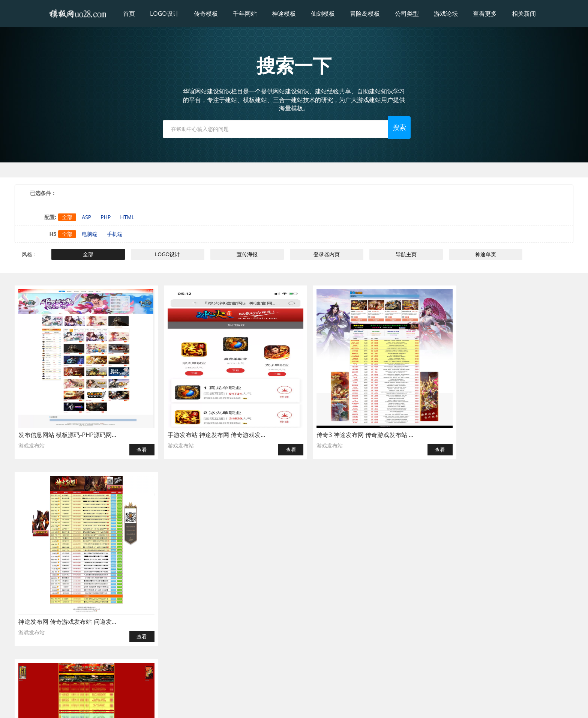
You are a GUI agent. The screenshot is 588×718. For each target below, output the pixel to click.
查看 (134, 450)
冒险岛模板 (365, 14)
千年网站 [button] (245, 14)
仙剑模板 (323, 14)
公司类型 (407, 14)
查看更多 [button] (485, 14)
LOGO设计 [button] (164, 14)
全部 (67, 217)
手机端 (115, 234)
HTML (127, 217)
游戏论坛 (446, 14)
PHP (106, 217)
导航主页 (406, 254)
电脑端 (90, 234)
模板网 (279, 705)
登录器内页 (327, 254)
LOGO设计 (168, 254)
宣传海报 (247, 254)
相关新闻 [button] (524, 14)
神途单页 (486, 254)
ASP (86, 217)
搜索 (406, 128)
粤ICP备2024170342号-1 (359, 705)
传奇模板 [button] (206, 14)
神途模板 (284, 14)
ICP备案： (321, 705)
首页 (129, 14)
